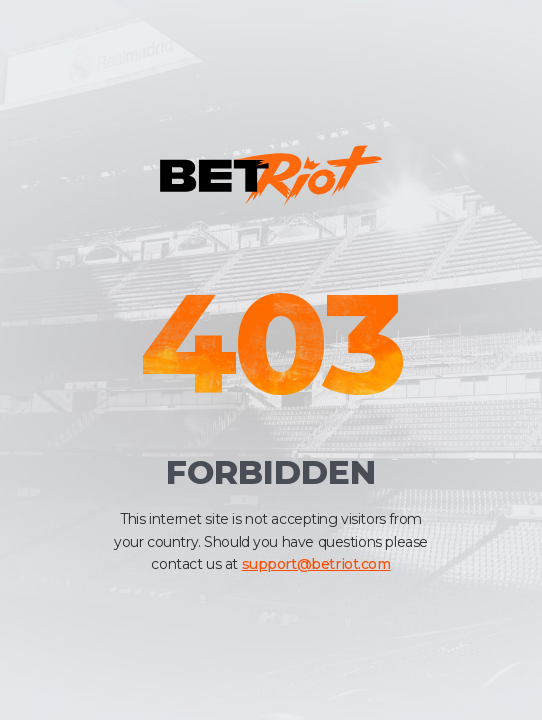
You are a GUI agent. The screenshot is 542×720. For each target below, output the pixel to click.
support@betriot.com (316, 564)
